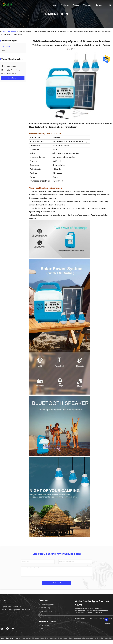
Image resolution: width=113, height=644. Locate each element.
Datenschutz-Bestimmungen (10, 638)
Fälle (3, 50)
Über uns (87, 5)
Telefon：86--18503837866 (11, 606)
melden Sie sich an (107, 623)
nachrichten (12, 31)
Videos (76, 5)
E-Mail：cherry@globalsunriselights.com (16, 610)
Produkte (65, 5)
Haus (4, 31)
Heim (54, 5)
